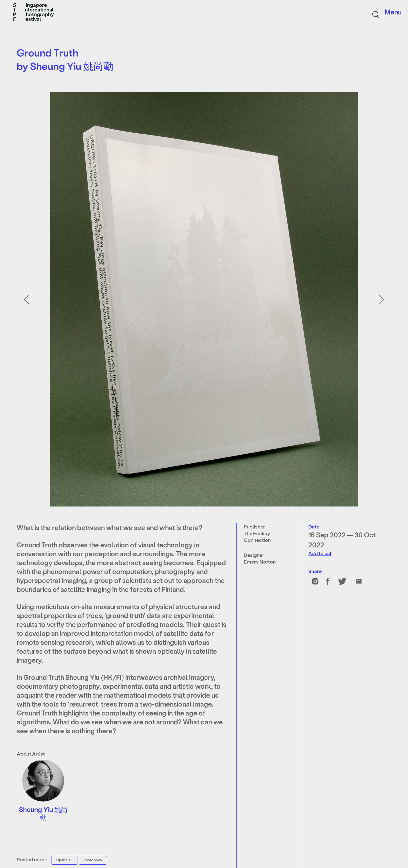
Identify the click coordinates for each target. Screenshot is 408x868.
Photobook (93, 860)
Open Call (64, 860)
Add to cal (320, 553)
